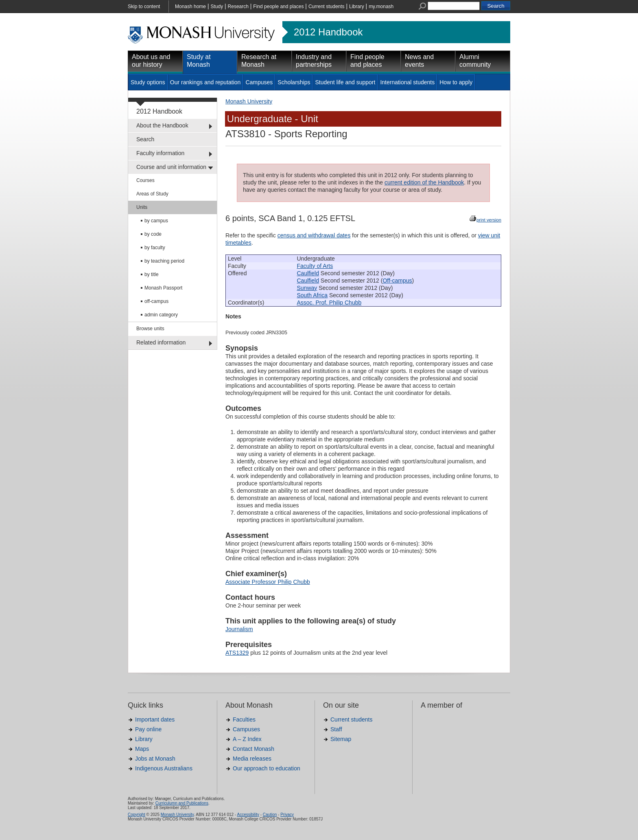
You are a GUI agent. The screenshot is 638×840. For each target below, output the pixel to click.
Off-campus (397, 281)
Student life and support (345, 82)
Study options (148, 82)
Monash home (190, 7)
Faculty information (160, 153)
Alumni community (475, 61)
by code (153, 234)
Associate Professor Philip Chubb (268, 582)
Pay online (148, 729)
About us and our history (151, 61)
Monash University (249, 101)
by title (152, 274)
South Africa (312, 295)
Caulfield (308, 273)
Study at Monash (199, 61)
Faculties (244, 719)
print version (489, 220)
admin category (161, 315)
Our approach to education (267, 768)
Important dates (155, 719)
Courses (145, 180)
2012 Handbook (328, 32)
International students (407, 82)
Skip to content (144, 7)
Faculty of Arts (315, 266)
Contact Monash (253, 749)
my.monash (381, 7)
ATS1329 (237, 653)
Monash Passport (163, 288)
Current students (327, 7)
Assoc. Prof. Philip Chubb (329, 303)
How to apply (456, 82)
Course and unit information (171, 167)
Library (357, 7)
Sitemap (341, 739)
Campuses (259, 82)
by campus (156, 221)
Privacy (287, 815)
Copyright (137, 815)
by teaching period (164, 261)
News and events (419, 61)
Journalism (239, 629)
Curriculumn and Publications (182, 803)
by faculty (155, 248)
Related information (161, 342)
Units (142, 207)
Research (238, 7)
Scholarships (294, 82)
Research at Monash (259, 61)
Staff (336, 729)
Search (145, 139)
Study (217, 7)
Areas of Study (152, 194)
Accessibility (248, 815)
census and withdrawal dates (314, 235)
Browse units (150, 329)
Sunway (307, 288)
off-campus (156, 301)
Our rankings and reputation (205, 82)
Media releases (252, 759)
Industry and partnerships (314, 61)
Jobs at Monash (155, 759)
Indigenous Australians (164, 768)
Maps (142, 749)
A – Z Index (247, 739)
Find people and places (278, 7)
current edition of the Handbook (424, 182)
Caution (270, 815)
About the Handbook (162, 125)
